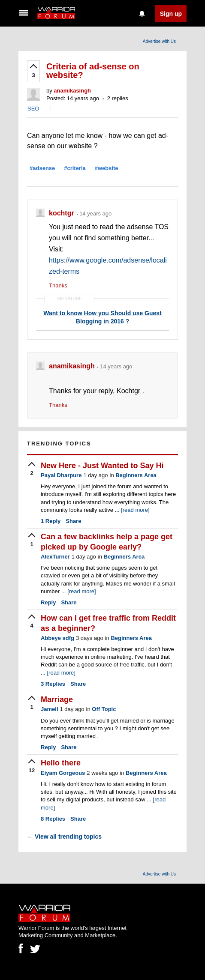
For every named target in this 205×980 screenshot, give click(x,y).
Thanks (58, 285)
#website (107, 168)
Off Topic (104, 709)
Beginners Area (136, 475)
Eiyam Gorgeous (63, 773)
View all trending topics (64, 837)
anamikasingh (72, 91)
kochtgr (62, 213)
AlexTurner (55, 557)
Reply (51, 521)
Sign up (171, 14)
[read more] (135, 510)
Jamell (49, 709)
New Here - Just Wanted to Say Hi (102, 466)
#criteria (75, 168)
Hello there (61, 763)
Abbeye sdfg (57, 638)
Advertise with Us (159, 41)
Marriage (57, 699)
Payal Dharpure (61, 475)
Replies (53, 684)
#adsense (42, 168)
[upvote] (33, 72)
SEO (33, 109)
